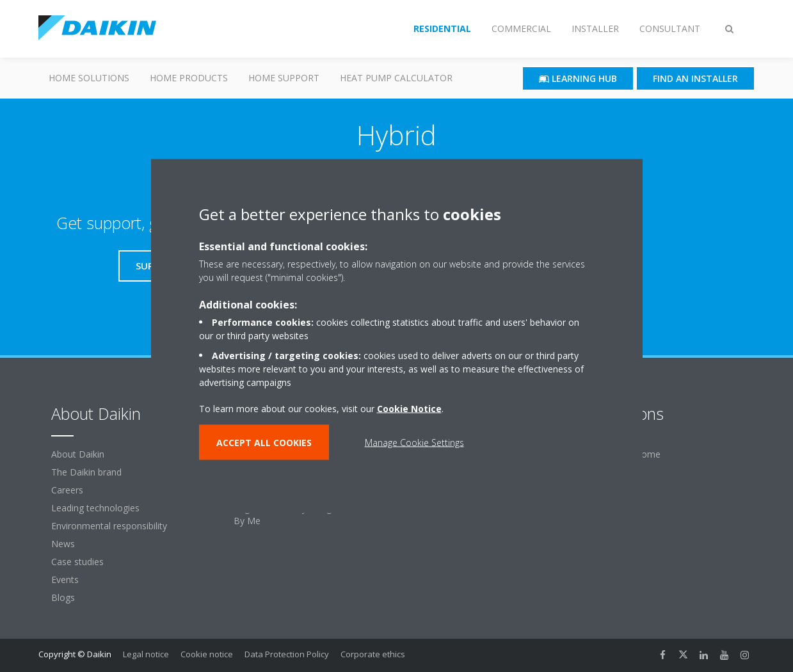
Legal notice (146, 654)
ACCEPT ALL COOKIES (264, 443)
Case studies (77, 562)
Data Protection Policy (287, 654)
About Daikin (78, 454)
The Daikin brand (86, 472)
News (63, 544)
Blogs (63, 597)
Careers (67, 490)
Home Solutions (89, 78)
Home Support (284, 78)
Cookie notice (207, 654)
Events (65, 580)
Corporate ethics (373, 654)
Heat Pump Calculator (396, 78)
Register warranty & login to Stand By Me (305, 514)
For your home (629, 454)
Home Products (189, 78)
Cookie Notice (409, 409)
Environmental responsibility (109, 526)
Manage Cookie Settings (414, 443)
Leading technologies (95, 508)
